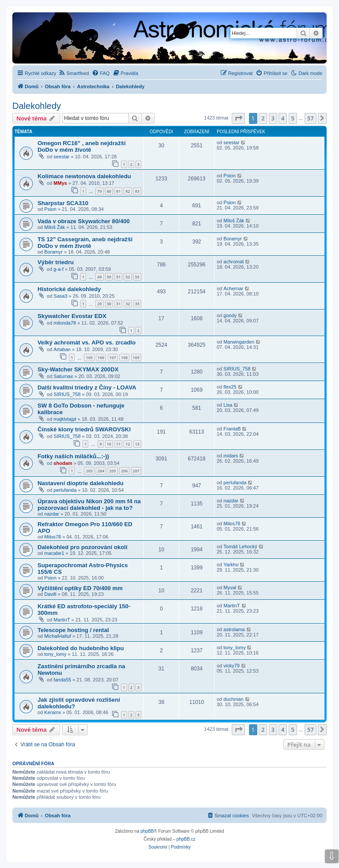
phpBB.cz (186, 839)
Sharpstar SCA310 (63, 203)
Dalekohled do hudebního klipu (81, 648)
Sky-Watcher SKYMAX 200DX (78, 369)
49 (99, 277)
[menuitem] (74, 73)
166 (101, 357)
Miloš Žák (55, 227)
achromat (234, 262)
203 (89, 471)
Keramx (53, 712)
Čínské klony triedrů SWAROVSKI (84, 429)
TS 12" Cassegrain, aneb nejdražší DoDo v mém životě (85, 243)
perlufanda (65, 490)
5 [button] (293, 118)
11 (118, 444)
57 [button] (311, 118)
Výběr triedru (56, 262)
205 (113, 471)
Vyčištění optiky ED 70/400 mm (80, 588)
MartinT (62, 620)
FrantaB (232, 429)
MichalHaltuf (58, 636)
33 (137, 304)
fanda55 (62, 680)
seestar (61, 157)
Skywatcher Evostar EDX (72, 316)
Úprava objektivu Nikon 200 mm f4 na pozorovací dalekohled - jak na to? (89, 505)
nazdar (52, 514)
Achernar (233, 288)
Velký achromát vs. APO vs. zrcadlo (87, 342)
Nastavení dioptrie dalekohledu (81, 483)
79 (99, 191)
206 (124, 471)
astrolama (234, 629)
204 (101, 471)
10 (109, 444)
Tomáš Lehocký (240, 546)
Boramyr (53, 252)
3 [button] (273, 118)
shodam (63, 463)
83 (137, 191)
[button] (238, 118)
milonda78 (65, 323)
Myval (230, 587)
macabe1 (54, 553)
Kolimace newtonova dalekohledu (84, 176)
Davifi (50, 594)
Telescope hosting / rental (73, 630)
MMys (60, 183)
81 (118, 191)
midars (231, 456)
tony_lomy (55, 654)
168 (124, 357)
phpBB (147, 831)
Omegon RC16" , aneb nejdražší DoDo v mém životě (82, 146)
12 (128, 444)
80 (109, 191)
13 (137, 444)
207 (136, 471)
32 (128, 304)
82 (128, 191)
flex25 (230, 387)
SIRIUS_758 (237, 369)
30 (109, 304)
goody (230, 315)
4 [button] (283, 118)
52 (128, 277)
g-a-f (58, 269)
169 (136, 357)
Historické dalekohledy (69, 289)
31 (118, 304)
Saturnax (63, 376)
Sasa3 (60, 296)
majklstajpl (65, 419)
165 (89, 357)
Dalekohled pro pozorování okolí (83, 547)
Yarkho (231, 565)
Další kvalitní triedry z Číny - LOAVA (87, 387)
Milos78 (53, 537)
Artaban (62, 349)
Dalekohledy (37, 106)
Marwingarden (239, 342)
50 (109, 277)
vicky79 (232, 666)
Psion (230, 176)
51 (118, 277)
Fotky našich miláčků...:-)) (73, 456)
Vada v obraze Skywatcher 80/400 (84, 221)
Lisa (228, 405)
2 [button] (263, 118)
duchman (233, 699)
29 (99, 304)
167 (113, 357)
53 (137, 277)
